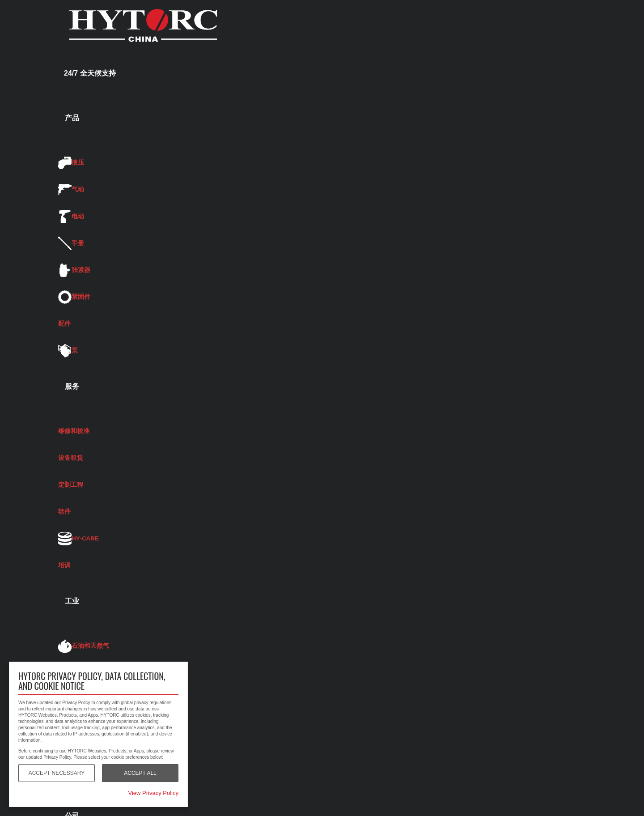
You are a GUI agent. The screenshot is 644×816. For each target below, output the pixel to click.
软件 (64, 512)
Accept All (140, 773)
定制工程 (71, 485)
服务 (72, 386)
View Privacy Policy (153, 793)
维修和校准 (74, 431)
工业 (72, 601)
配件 (64, 324)
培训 (64, 565)
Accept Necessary (57, 773)
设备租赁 (71, 458)
